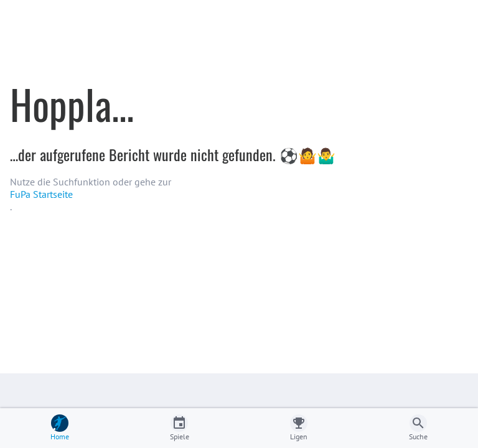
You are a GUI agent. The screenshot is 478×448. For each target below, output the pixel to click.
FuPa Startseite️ (41, 194)
